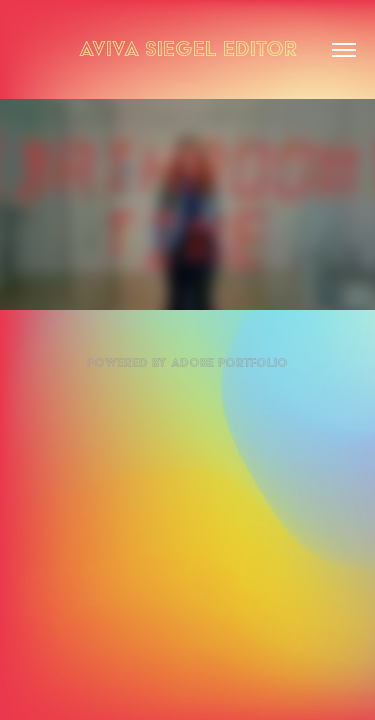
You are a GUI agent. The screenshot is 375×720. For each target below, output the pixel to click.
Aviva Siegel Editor (188, 48)
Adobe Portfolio (229, 362)
